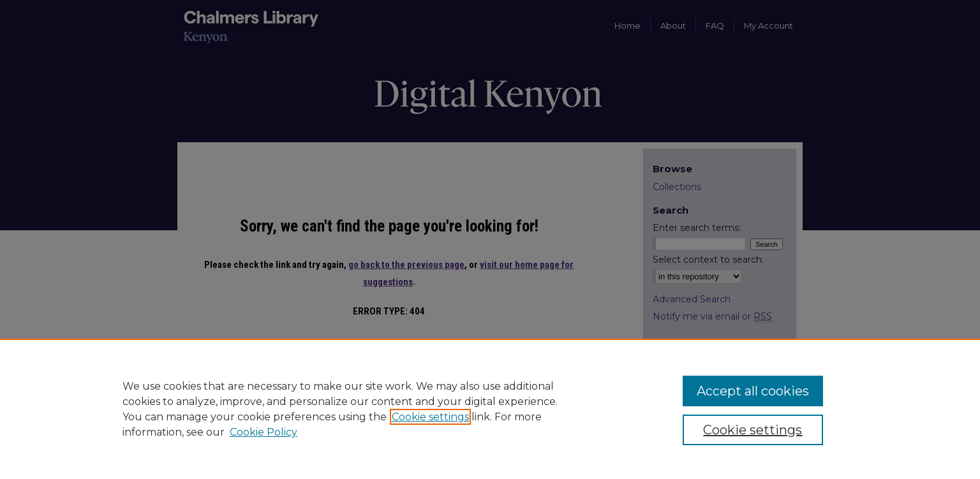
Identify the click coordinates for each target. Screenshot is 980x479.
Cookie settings (430, 417)
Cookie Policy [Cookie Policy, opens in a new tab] (264, 432)
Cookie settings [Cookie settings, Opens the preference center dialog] (753, 430)
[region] (490, 409)
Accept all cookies (753, 391)
